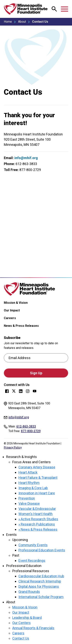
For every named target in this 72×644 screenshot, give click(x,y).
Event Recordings (32, 561)
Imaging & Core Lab (33, 488)
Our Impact (12, 310)
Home (8, 22)
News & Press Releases (21, 326)
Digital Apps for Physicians (39, 586)
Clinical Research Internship (40, 581)
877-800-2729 (31, 431)
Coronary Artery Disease (37, 467)
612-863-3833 (26, 426)
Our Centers (22, 623)
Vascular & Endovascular (37, 509)
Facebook (7, 391)
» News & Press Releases (38, 529)
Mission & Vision (16, 303)
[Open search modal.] (54, 9)
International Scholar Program (41, 597)
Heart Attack (28, 472)
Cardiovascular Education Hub (41, 576)
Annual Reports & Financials (33, 628)
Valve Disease (29, 503)
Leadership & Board (27, 618)
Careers (10, 318)
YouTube (35, 391)
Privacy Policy (13, 447)
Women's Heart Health (36, 514)
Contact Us (21, 638)
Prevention (27, 498)
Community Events (33, 545)
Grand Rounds (29, 592)
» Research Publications (37, 524)
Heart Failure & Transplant (38, 478)
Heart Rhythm (29, 483)
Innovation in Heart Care (37, 493)
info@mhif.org (26, 158)
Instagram (28, 391)
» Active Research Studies (38, 519)
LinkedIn (21, 391)
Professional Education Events (42, 550)
